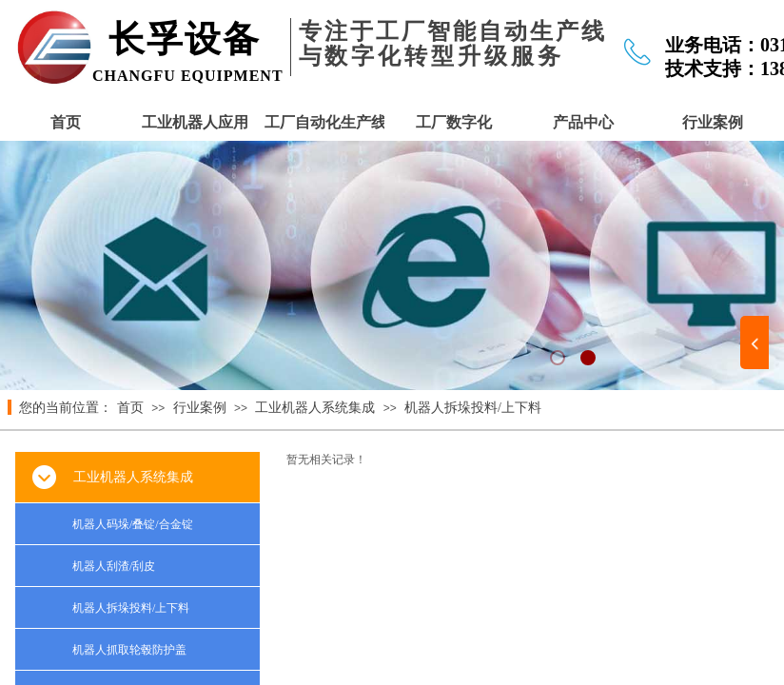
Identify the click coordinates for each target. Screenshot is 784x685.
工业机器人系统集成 (315, 408)
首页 (66, 122)
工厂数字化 (454, 122)
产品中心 (583, 122)
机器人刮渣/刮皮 (114, 566)
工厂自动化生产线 (324, 122)
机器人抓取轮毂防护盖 (129, 650)
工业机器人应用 (195, 122)
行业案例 (713, 122)
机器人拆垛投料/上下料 (473, 408)
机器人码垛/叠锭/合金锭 (133, 524)
